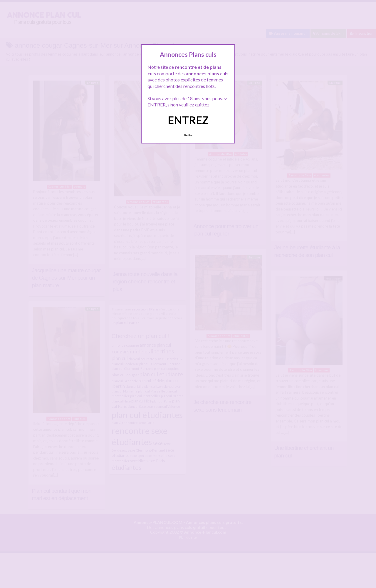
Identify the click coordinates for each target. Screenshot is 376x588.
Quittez (188, 135)
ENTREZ (188, 120)
